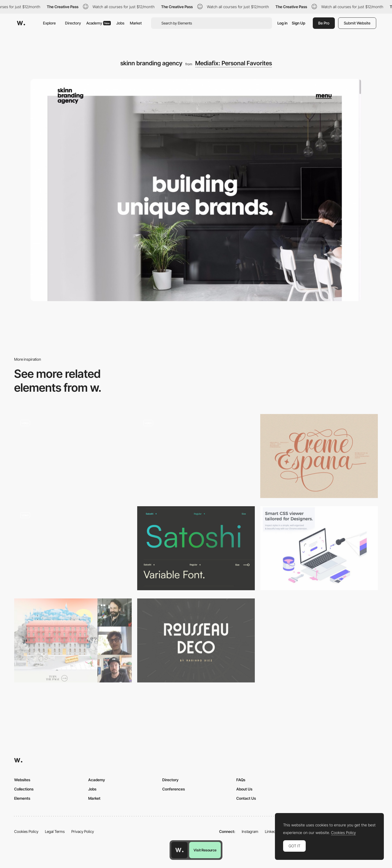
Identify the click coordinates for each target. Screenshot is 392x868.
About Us (244, 789)
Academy (99, 23)
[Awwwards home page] (179, 850)
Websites (22, 780)
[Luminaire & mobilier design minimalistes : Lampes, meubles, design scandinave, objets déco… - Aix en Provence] (73, 447)
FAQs (241, 780)
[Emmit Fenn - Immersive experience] (73, 548)
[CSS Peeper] (319, 548)
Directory (73, 23)
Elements (22, 798)
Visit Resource (205, 850)
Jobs (120, 23)
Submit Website (357, 23)
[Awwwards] (21, 23)
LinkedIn (272, 831)
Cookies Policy (26, 831)
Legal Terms (55, 831)
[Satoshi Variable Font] (196, 548)
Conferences (174, 789)
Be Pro (324, 23)
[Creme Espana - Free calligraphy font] (319, 456)
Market (136, 23)
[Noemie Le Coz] (196, 456)
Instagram (250, 831)
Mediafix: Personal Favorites (234, 63)
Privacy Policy (83, 831)
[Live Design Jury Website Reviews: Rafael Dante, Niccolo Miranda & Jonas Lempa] (73, 640)
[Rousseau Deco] (196, 640)
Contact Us (246, 798)
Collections (24, 789)
